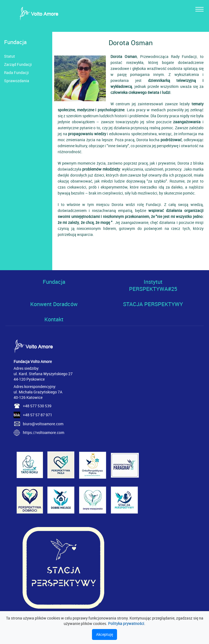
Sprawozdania (17, 81)
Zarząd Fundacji (18, 64)
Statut (10, 56)
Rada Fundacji (16, 73)
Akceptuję (104, 634)
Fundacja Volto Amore (33, 361)
